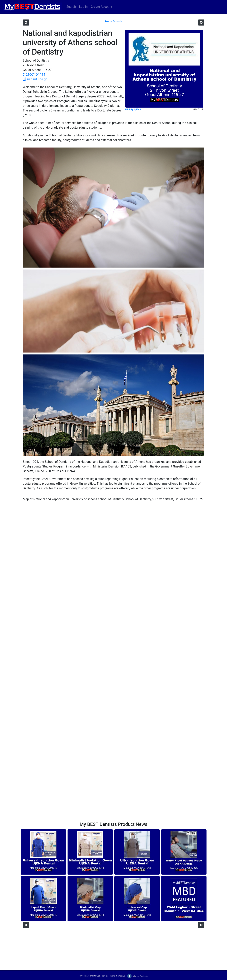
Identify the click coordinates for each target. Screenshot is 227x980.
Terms (112, 976)
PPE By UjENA (133, 109)
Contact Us (121, 976)
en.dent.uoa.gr (35, 79)
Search (71, 7)
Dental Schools (113, 21)
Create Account (101, 7)
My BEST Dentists (101, 976)
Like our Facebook (137, 976)
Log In (83, 7)
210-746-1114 (34, 75)
